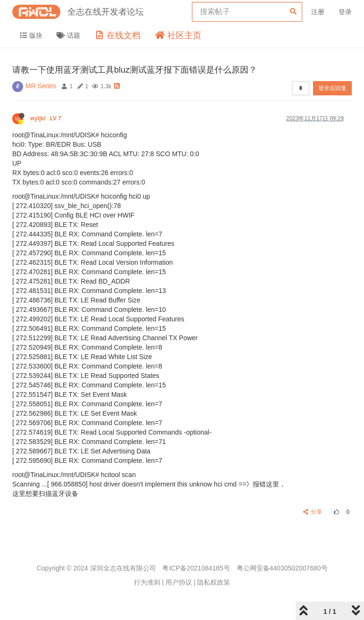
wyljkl (46, 118)
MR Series (41, 86)
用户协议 (179, 582)
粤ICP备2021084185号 (196, 568)
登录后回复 (332, 88)
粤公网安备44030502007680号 (282, 568)
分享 (313, 512)
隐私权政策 (214, 582)
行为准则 (147, 582)
